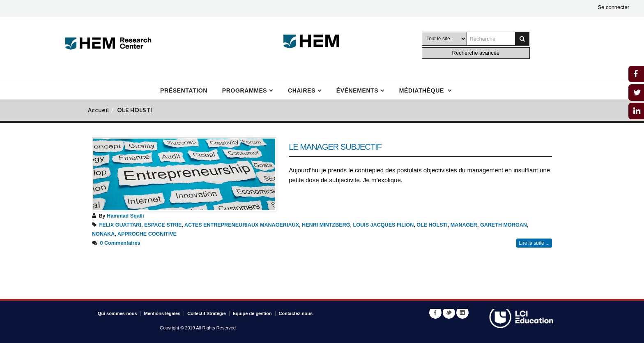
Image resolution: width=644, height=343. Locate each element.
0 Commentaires (120, 243)
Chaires (302, 90)
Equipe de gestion (252, 313)
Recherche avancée (476, 53)
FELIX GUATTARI (120, 225)
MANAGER (464, 225)
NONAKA (103, 234)
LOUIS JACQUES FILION (384, 225)
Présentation (184, 90)
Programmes (245, 90)
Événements (357, 90)
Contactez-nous (296, 313)
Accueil (98, 111)
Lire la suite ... (534, 243)
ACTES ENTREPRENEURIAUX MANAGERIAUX (242, 225)
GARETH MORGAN (504, 225)
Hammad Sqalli (125, 216)
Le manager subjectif (335, 147)
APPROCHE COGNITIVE (147, 234)
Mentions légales (162, 313)
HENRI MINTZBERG (326, 225)
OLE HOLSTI (432, 225)
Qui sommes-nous (117, 313)
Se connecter (613, 7)
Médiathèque (423, 90)
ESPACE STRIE (163, 225)
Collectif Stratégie (207, 313)
